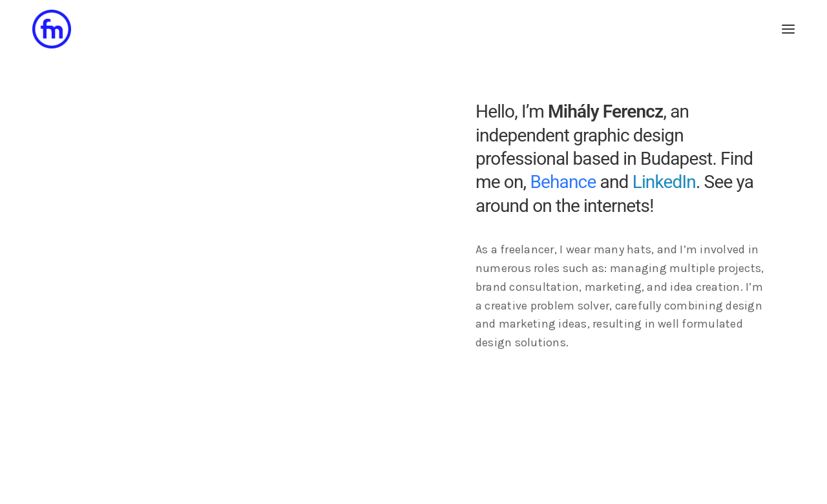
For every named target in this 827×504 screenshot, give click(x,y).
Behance (563, 182)
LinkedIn (664, 182)
